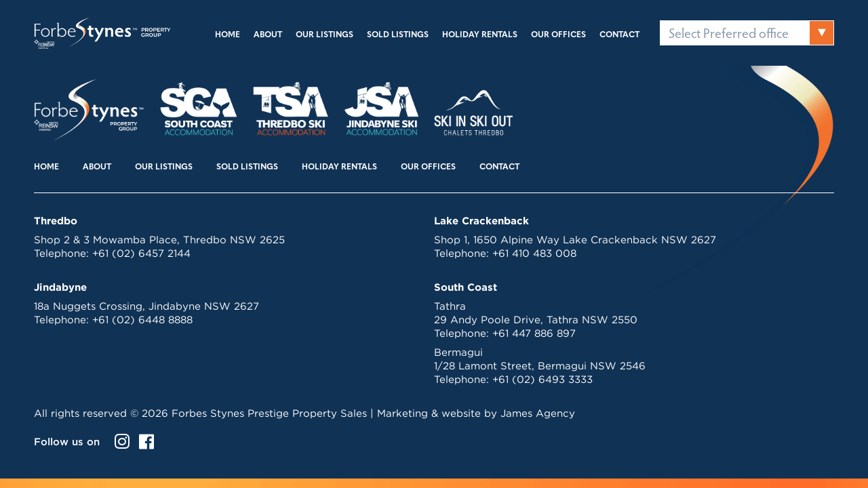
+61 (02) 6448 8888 (142, 320)
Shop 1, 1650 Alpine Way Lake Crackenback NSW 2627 (575, 240)
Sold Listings (398, 35)
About (268, 35)
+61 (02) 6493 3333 (542, 379)
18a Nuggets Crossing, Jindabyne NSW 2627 (146, 306)
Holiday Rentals (480, 35)
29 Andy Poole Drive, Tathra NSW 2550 (536, 320)
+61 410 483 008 (534, 253)
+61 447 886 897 (534, 333)
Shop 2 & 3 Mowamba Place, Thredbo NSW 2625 (159, 240)
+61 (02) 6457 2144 (141, 253)
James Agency (538, 413)
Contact (619, 35)
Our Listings (324, 35)
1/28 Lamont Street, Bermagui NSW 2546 (540, 366)
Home (228, 35)
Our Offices (558, 35)
